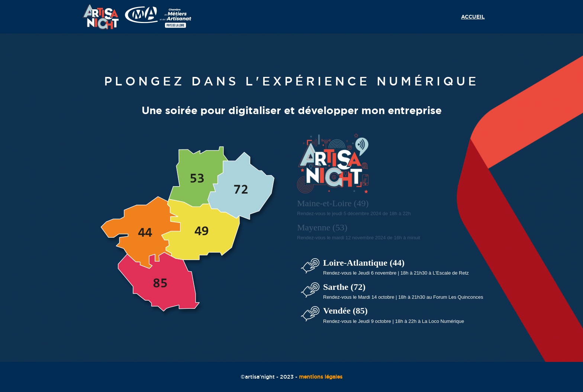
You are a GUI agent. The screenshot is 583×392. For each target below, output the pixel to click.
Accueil (473, 17)
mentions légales (321, 377)
